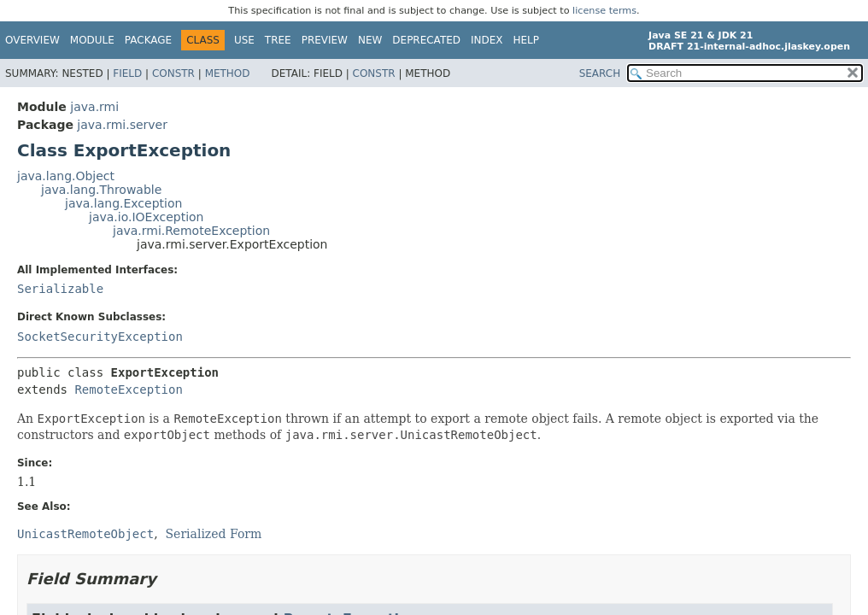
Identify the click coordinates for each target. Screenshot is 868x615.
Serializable (60, 289)
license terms (604, 11)
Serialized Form (214, 534)
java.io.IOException (147, 217)
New (370, 40)
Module (92, 40)
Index (487, 40)
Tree (278, 40)
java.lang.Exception (123, 203)
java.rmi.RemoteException (191, 231)
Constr (173, 73)
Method (228, 73)
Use (244, 40)
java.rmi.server (122, 125)
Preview (325, 40)
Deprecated (426, 40)
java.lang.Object (66, 176)
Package (148, 40)
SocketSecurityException (100, 337)
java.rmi (94, 107)
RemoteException (128, 389)
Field (127, 73)
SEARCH (600, 73)
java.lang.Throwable (101, 190)
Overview (32, 40)
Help (527, 40)
